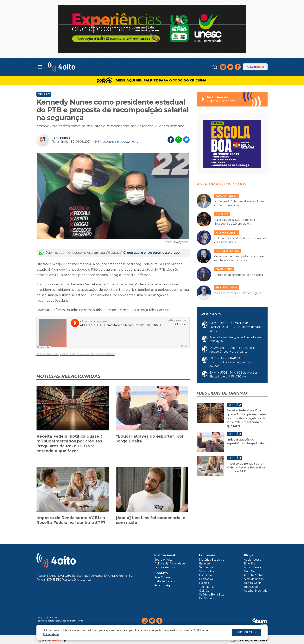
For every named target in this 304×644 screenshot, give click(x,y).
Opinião (44, 94)
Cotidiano (206, 575)
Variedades (206, 571)
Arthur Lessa (252, 567)
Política (204, 583)
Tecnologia (206, 587)
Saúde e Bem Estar (212, 595)
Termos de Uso (165, 567)
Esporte (204, 563)
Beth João (251, 587)
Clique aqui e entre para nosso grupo (152, 253)
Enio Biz (249, 563)
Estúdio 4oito (208, 598)
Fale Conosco (163, 577)
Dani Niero (251, 571)
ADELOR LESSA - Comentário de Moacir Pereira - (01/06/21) (88, 354)
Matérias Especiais (212, 560)
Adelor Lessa (253, 560)
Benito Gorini (253, 583)
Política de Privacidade (170, 563)
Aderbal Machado (256, 591)
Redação (64, 138)
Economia (206, 579)
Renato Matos (254, 575)
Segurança (206, 567)
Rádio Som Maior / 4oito (47, 354)
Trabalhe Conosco (166, 581)
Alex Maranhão (254, 579)
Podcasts (211, 314)
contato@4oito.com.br (77, 580)
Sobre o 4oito (163, 560)
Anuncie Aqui (163, 585)
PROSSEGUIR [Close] (247, 632)
